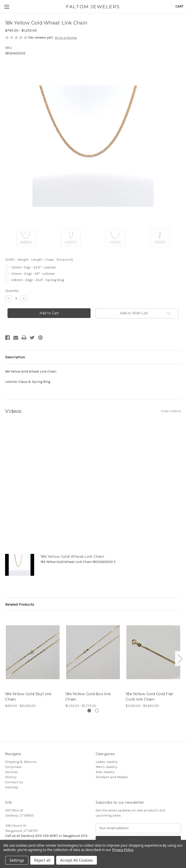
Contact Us (14, 782)
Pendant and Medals (112, 777)
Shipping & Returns (21, 762)
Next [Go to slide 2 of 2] (180, 659)
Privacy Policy (122, 850)
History (11, 777)
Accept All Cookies (77, 860)
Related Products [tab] (20, 604)
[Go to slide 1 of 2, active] (89, 711)
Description (15, 357)
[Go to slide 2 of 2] (97, 711)
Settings (17, 860)
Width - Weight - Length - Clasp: (39, 259)
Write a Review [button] (66, 38)
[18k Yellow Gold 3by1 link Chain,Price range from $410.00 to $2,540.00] (33, 652)
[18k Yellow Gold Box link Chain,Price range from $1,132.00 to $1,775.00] (93, 652)
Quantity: (12, 291)
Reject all (42, 860)
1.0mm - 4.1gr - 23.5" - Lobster (34, 267)
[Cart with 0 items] (179, 6)
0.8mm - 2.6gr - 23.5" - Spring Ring (38, 280)
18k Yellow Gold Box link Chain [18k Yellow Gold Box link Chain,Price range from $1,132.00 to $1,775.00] (88, 697)
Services (12, 772)
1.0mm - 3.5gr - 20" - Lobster (33, 274)
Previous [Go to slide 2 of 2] (6, 659)
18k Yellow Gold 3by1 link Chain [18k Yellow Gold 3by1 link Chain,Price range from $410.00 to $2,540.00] (28, 697)
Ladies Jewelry (107, 762)
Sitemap (12, 787)
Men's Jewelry (106, 767)
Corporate (13, 767)
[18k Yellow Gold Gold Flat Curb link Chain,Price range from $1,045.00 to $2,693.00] (153, 652)
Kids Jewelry (105, 772)
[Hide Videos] (171, 411)
